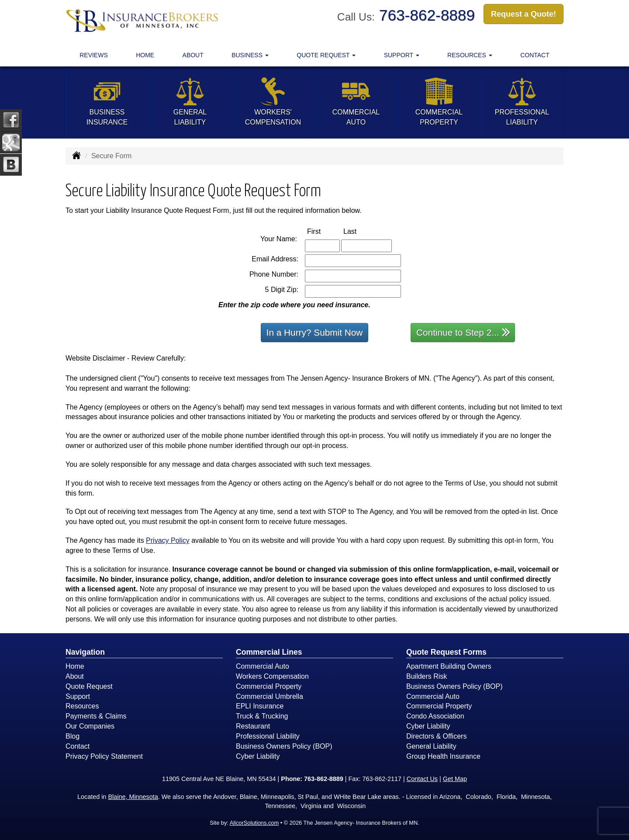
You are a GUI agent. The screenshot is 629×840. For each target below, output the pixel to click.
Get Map (455, 779)
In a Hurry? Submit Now (315, 332)
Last (359, 231)
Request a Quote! (524, 14)
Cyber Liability (258, 756)
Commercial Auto (263, 666)
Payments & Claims (96, 716)
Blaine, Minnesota (133, 797)
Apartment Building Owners (449, 666)
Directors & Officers (436, 736)
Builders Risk (427, 676)
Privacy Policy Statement (104, 756)
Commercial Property (269, 686)
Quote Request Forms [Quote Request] (446, 652)
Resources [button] (470, 55)
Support (78, 696)
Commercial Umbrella (270, 696)
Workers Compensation (272, 676)
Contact (535, 55)
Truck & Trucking (262, 716)
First (323, 231)
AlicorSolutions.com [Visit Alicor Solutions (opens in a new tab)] (254, 823)
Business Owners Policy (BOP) (284, 746)
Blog (73, 736)
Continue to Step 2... (463, 332)
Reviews (94, 55)
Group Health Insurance (443, 756)
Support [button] (402, 55)
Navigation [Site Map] (85, 652)
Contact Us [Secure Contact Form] (422, 779)
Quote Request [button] (326, 55)
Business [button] (250, 55)
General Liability (431, 746)
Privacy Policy (168, 540)
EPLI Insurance (260, 706)
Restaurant (253, 726)
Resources (82, 706)
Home (145, 55)
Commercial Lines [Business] (269, 652)
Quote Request (89, 686)
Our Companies (90, 726)
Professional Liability (268, 736)
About (193, 55)
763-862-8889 (427, 15)
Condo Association (435, 716)
